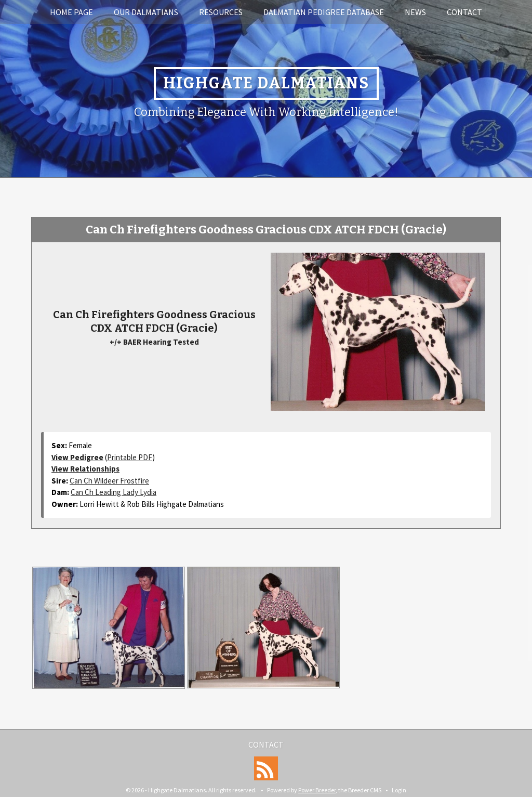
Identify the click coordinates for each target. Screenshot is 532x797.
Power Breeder (317, 790)
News (415, 12)
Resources (221, 12)
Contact (464, 12)
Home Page (71, 12)
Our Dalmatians (146, 12)
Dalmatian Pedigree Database (324, 12)
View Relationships (85, 469)
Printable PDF (130, 457)
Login (399, 790)
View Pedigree (77, 457)
